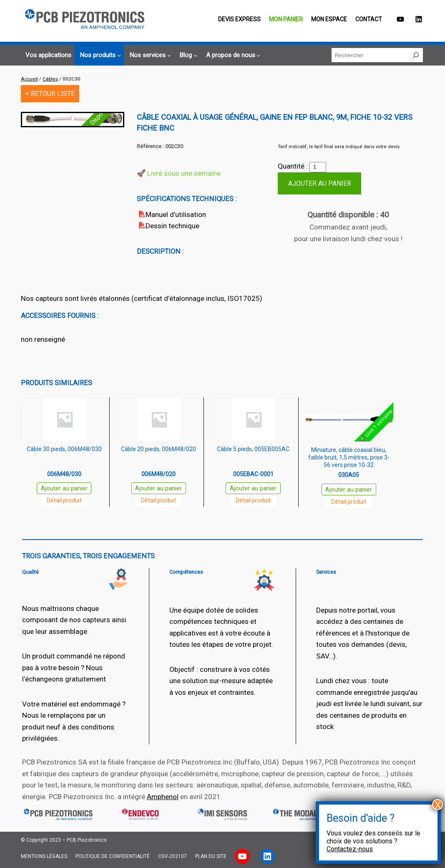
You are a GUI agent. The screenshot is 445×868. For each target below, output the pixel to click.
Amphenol (163, 797)
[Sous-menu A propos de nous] (232, 55)
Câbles (50, 79)
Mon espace (329, 19)
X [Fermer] (438, 805)
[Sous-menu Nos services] (149, 55)
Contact (369, 19)
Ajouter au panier (320, 183)
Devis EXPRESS (239, 19)
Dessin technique (172, 226)
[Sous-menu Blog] (187, 55)
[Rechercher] (416, 55)
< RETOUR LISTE (50, 94)
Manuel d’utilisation (176, 214)
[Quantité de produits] (318, 167)
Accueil (29, 79)
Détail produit (64, 500)
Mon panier (286, 19)
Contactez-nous (350, 849)
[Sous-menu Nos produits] (99, 55)
